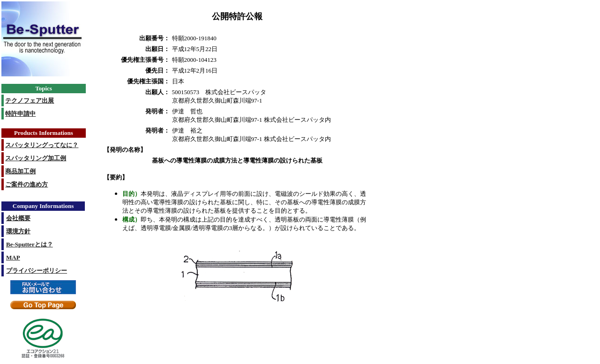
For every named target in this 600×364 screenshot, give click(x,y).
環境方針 (18, 231)
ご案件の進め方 (26, 184)
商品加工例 (20, 171)
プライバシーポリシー (37, 271)
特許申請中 (20, 114)
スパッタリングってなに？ (42, 145)
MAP (13, 257)
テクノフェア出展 (30, 100)
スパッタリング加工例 (36, 158)
